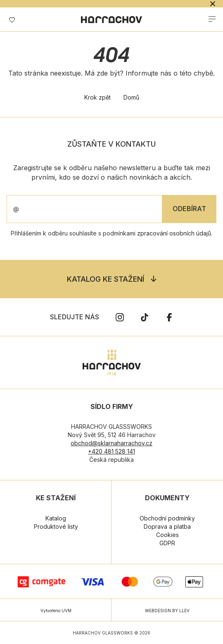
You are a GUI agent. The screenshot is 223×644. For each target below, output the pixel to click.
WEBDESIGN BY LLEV (167, 611)
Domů (131, 97)
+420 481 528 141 (111, 451)
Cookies (167, 535)
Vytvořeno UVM (56, 611)
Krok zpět (97, 97)
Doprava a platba (167, 526)
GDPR (167, 543)
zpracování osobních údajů (174, 233)
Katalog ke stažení (106, 279)
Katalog (56, 518)
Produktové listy (56, 526)
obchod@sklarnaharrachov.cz (111, 443)
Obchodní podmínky (167, 518)
